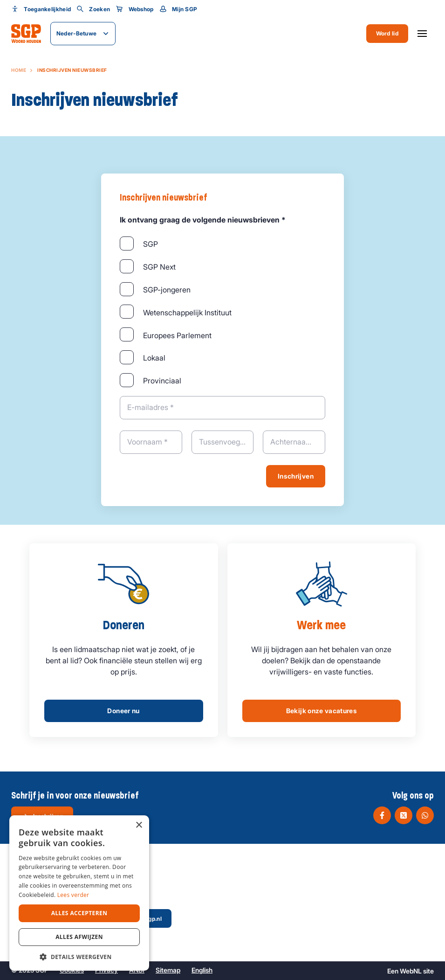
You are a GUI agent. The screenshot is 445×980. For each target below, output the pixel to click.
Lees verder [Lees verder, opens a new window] (73, 895)
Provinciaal (162, 381)
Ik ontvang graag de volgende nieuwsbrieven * (203, 220)
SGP (151, 244)
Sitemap (168, 970)
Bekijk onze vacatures (322, 711)
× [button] (139, 825)
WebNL (411, 971)
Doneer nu (123, 711)
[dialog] (79, 893)
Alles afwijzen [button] (79, 937)
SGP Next (159, 267)
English (202, 970)
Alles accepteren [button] (79, 913)
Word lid (387, 33)
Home (19, 70)
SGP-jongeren (167, 290)
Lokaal (154, 358)
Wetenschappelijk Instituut (187, 313)
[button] (79, 957)
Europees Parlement (177, 335)
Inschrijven (296, 476)
